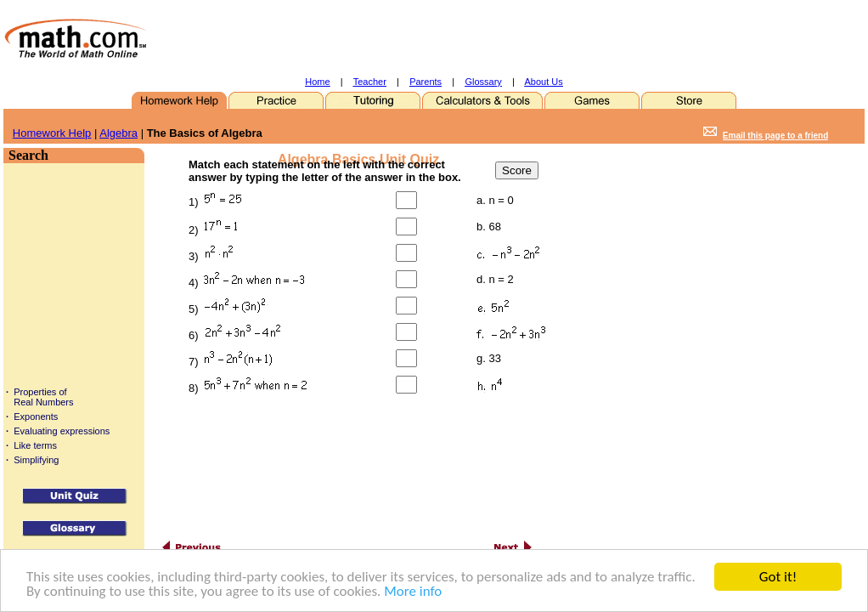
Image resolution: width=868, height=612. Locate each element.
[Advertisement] (476, 38)
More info (413, 592)
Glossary (483, 82)
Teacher (370, 82)
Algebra (118, 133)
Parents (426, 82)
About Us (544, 82)
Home (317, 82)
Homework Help (52, 133)
